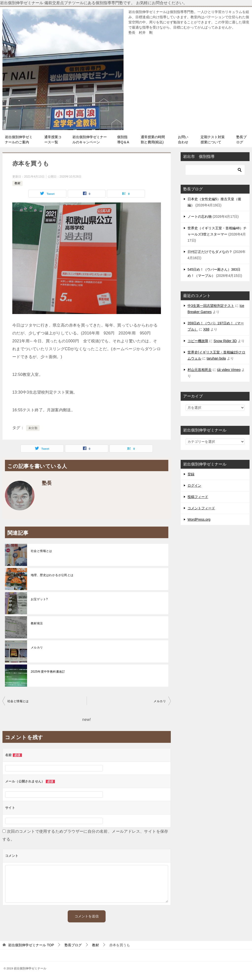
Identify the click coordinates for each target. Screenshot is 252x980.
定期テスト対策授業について (213, 140)
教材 (17, 183)
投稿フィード (198, 497)
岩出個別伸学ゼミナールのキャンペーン (90, 140)
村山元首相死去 (200, 370)
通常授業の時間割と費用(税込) (153, 140)
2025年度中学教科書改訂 (48, 672)
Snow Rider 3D (225, 341)
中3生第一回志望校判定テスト (211, 306)
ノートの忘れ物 (200, 216)
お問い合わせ (183, 140)
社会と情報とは (41, 551)
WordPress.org (199, 519)
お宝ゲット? (39, 599)
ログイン (194, 485)
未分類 (33, 428)
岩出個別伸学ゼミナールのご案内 (19, 140)
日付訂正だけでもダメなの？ (210, 252)
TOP (31, 945)
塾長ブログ (241, 140)
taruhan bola (216, 358)
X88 (206, 329)
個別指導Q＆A (123, 140)
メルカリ (37, 648)
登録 (191, 474)
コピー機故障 (198, 341)
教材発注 (37, 623)
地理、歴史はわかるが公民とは (52, 575)
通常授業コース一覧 (53, 140)
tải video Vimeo (229, 370)
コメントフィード (201, 508)
